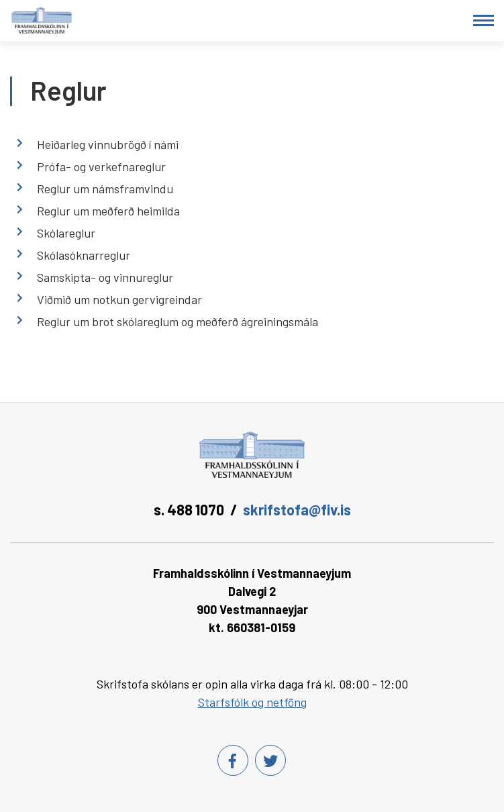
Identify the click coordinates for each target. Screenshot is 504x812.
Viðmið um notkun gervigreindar (119, 299)
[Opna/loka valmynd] (484, 20)
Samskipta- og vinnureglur (105, 277)
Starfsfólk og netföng (252, 702)
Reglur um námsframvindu (105, 189)
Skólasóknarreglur (84, 255)
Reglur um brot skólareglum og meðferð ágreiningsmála (178, 321)
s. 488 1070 (189, 509)
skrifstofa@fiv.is (297, 509)
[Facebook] (233, 760)
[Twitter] (270, 760)
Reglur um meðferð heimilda (108, 211)
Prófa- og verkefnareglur (101, 166)
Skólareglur (66, 233)
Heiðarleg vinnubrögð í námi (108, 144)
